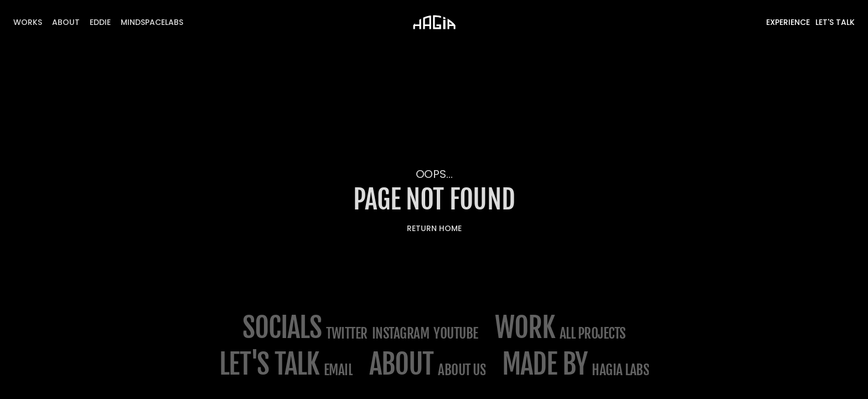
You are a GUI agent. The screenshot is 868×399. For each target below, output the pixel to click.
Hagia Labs (620, 370)
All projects (593, 333)
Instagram (401, 333)
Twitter (347, 333)
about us (462, 370)
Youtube (456, 333)
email (339, 370)
